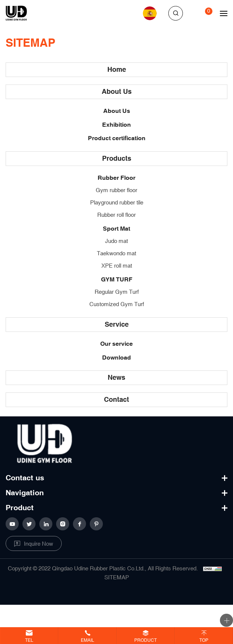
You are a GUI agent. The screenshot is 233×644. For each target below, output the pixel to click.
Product (145, 640)
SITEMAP (117, 578)
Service (117, 325)
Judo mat (116, 241)
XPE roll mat (117, 266)
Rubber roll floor (116, 215)
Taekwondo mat (116, 254)
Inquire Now (39, 544)
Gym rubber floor (116, 190)
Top (204, 640)
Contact (116, 400)
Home (117, 70)
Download (116, 358)
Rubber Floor (116, 178)
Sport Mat (116, 229)
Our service (116, 344)
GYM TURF (117, 280)
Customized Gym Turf (117, 304)
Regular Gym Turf (117, 292)
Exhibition (116, 125)
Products (117, 159)
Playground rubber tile (117, 203)
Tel (29, 640)
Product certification (117, 138)
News (116, 378)
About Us (117, 92)
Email (88, 640)
